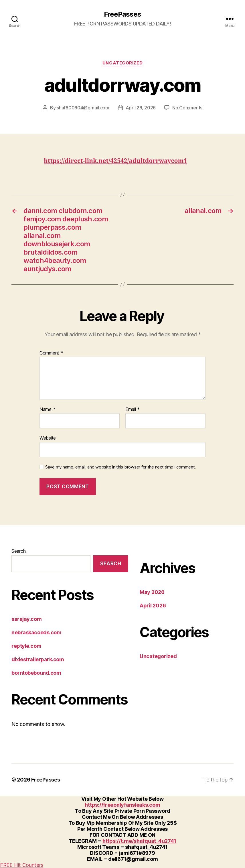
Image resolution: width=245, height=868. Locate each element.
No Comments (187, 108)
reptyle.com (26, 646)
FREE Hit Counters (22, 865)
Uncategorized (122, 63)
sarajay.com (26, 619)
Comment (51, 353)
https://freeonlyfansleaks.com (122, 805)
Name (47, 410)
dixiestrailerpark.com (38, 659)
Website (48, 438)
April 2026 (153, 606)
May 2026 (152, 592)
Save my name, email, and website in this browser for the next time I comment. (120, 467)
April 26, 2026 (141, 108)
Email (133, 410)
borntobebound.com (36, 673)
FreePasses (122, 14)
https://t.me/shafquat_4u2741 (139, 841)
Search (18, 551)
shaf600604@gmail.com (83, 108)
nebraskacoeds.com (36, 632)
